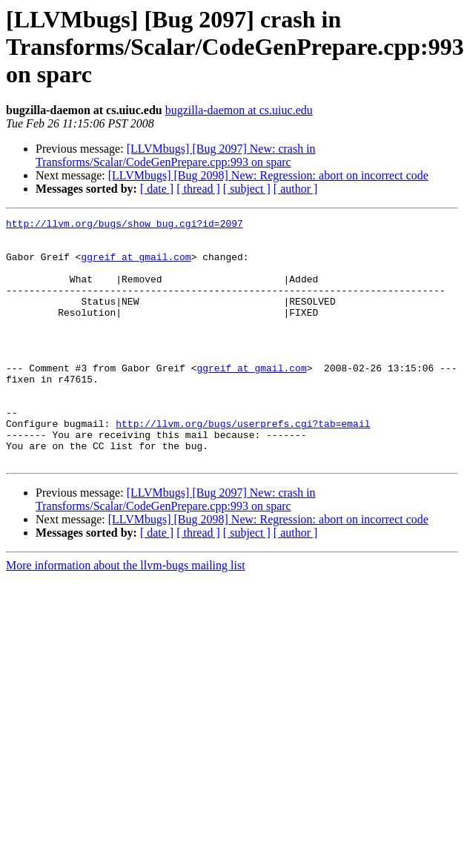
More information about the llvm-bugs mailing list (126, 614)
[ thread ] (198, 189)
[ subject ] (247, 189)
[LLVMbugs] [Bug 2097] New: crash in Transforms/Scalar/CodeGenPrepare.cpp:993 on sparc (176, 155)
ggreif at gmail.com (136, 265)
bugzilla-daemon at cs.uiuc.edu (239, 110)
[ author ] (296, 189)
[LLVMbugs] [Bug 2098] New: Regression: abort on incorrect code (268, 175)
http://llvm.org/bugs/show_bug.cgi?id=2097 (125, 225)
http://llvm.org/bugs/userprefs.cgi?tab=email (243, 466)
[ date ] (157, 189)
